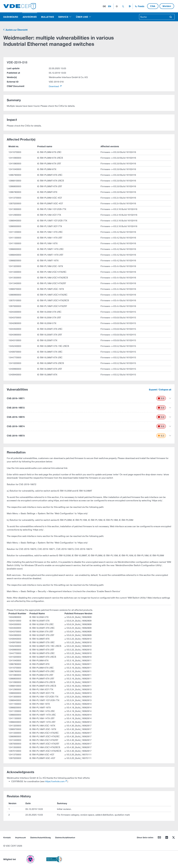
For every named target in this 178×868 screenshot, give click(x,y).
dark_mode (123, 6)
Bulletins (48, 17)
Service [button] (63, 17)
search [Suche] (171, 17)
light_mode (117, 6)
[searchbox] (153, 17)
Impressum (21, 837)
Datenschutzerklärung (41, 837)
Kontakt (7, 837)
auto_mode (129, 6)
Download (54, 86)
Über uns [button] (82, 17)
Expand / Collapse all (160, 389)
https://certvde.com (55, 781)
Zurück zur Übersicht (16, 30)
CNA (153, 6)
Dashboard (11, 17)
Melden (167, 6)
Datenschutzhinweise (65, 837)
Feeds (141, 6)
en (110, 6)
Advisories (30, 17)
